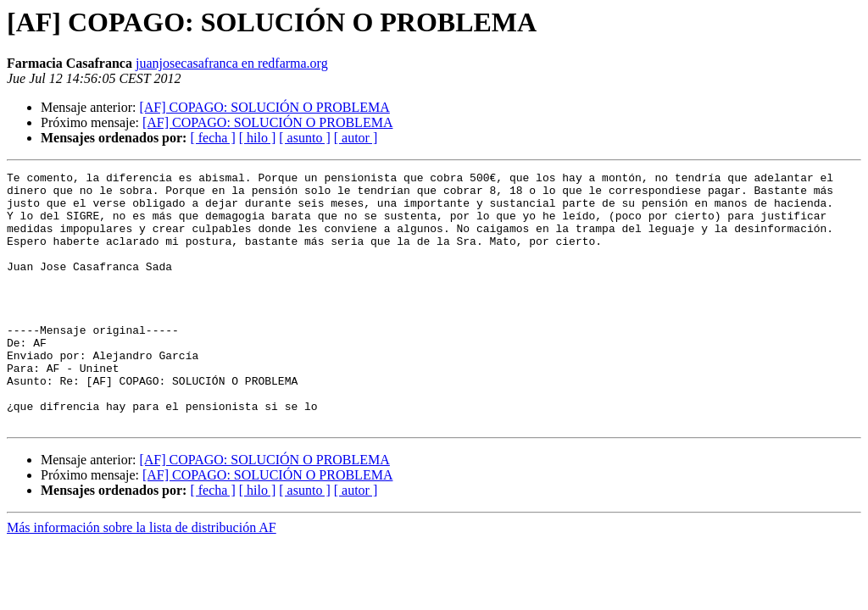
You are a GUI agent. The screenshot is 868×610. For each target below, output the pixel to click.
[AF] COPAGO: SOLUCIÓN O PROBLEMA (264, 107)
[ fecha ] (212, 138)
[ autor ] (356, 138)
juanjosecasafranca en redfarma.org (232, 63)
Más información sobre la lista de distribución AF (142, 578)
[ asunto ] (304, 138)
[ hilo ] (258, 138)
